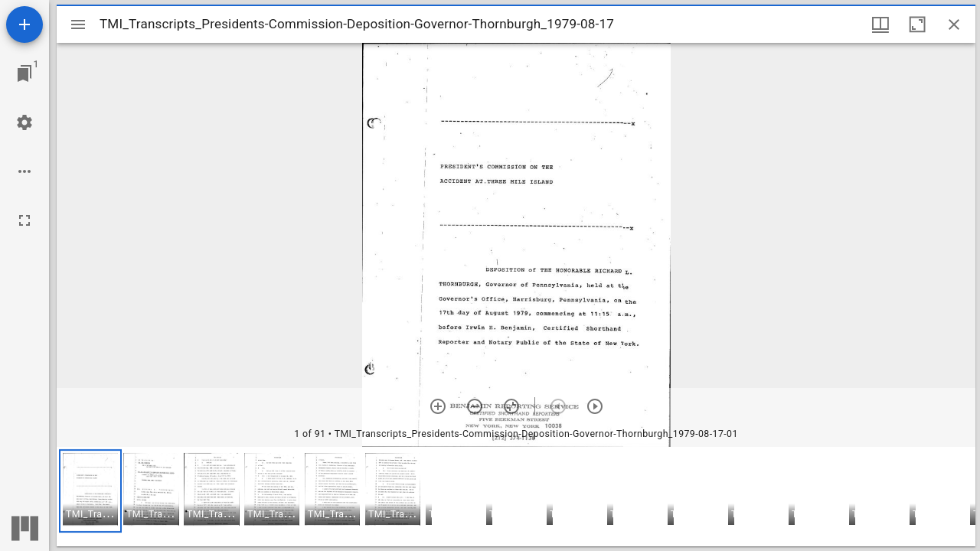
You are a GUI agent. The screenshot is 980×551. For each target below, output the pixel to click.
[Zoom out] (475, 406)
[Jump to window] (24, 73)
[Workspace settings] (24, 122)
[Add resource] (24, 24)
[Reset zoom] (511, 406)
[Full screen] (24, 220)
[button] (90, 491)
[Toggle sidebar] (78, 24)
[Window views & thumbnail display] (880, 24)
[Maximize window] (917, 24)
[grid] (516, 497)
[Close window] (954, 24)
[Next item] (595, 406)
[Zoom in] (438, 406)
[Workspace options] (24, 171)
